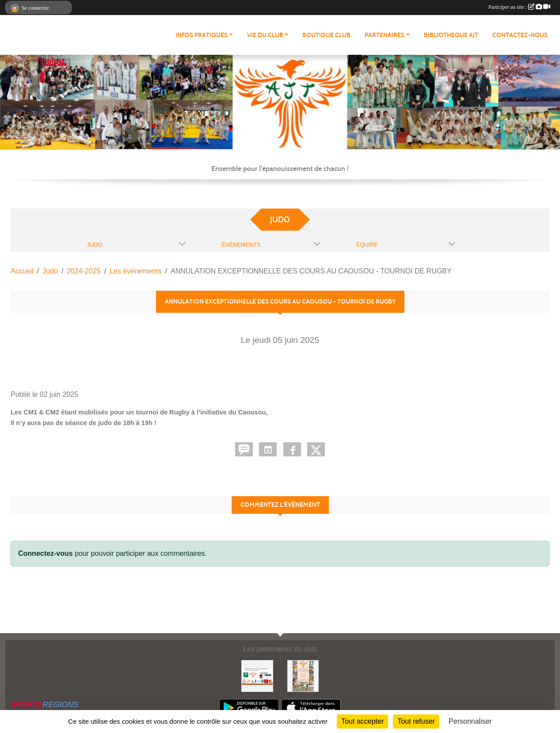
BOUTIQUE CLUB (326, 35)
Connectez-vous (46, 553)
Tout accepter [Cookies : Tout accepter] (362, 721)
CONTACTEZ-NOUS (520, 35)
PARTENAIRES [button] (385, 35)
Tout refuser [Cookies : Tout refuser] (416, 721)
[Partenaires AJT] (257, 675)
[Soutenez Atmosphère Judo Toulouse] (303, 675)
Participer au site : (519, 7)
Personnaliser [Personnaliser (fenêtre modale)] (470, 721)
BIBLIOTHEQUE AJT (451, 35)
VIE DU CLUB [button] (265, 35)
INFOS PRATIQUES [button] (202, 35)
